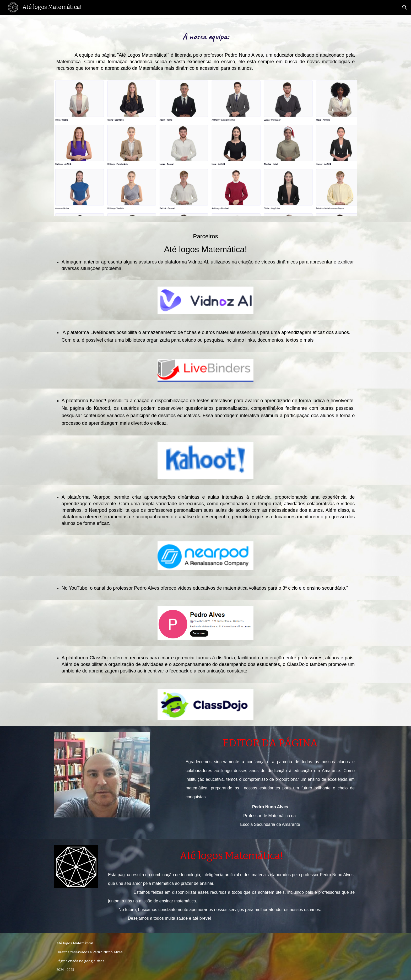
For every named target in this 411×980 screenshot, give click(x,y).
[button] (405, 7)
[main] (206, 50)
